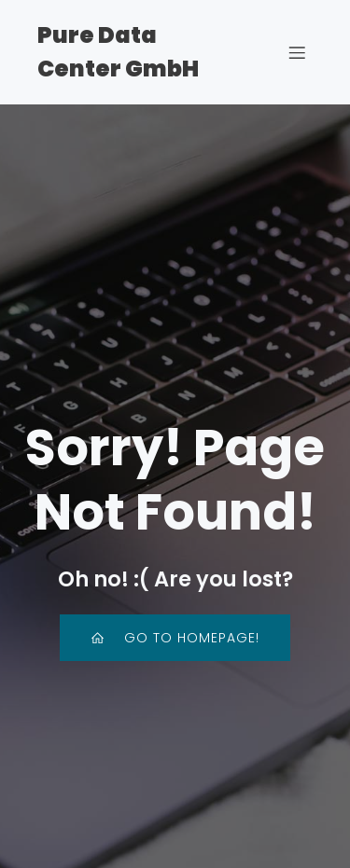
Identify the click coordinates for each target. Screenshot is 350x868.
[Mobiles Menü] (297, 52)
